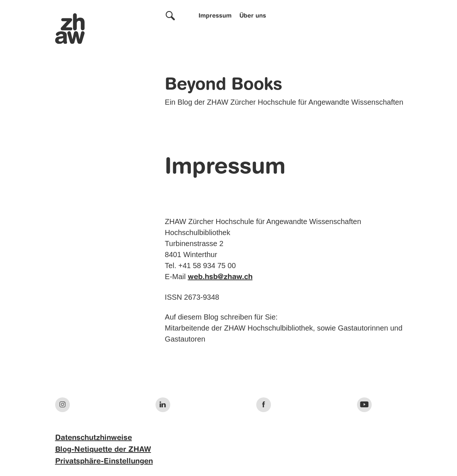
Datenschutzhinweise (94, 438)
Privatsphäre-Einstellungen (104, 462)
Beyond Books (224, 85)
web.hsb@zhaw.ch (220, 277)
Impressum (215, 16)
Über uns (253, 16)
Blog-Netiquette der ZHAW (103, 450)
